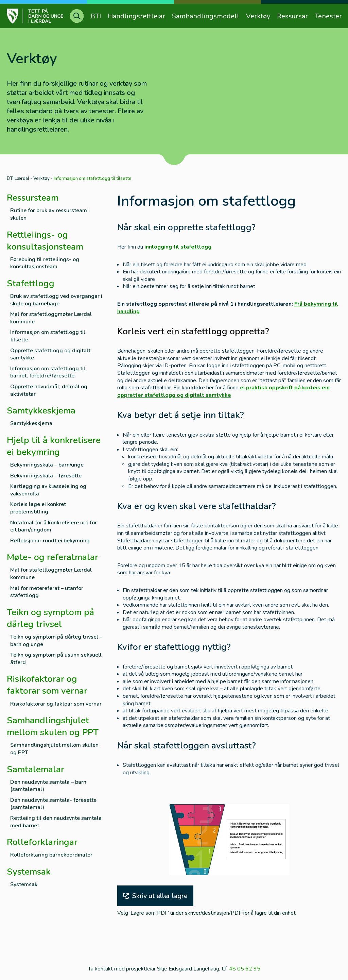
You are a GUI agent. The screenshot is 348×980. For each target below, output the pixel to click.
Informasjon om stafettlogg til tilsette (48, 336)
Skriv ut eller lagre (155, 896)
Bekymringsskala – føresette (46, 476)
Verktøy (41, 179)
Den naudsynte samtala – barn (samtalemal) (48, 786)
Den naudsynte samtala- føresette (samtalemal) (53, 804)
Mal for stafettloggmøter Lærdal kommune (51, 318)
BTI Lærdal (18, 179)
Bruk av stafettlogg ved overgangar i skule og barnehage (56, 300)
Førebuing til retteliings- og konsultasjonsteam (45, 263)
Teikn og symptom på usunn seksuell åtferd (56, 659)
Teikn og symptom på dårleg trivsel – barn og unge (56, 641)
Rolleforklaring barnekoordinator (51, 855)
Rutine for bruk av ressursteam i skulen (50, 214)
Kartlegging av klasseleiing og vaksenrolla (48, 490)
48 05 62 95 (245, 969)
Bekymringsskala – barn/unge (47, 465)
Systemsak (24, 885)
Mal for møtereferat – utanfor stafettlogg (47, 592)
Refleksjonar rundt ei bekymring (50, 541)
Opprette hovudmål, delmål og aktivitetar (49, 391)
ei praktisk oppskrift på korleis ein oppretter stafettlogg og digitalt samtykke (223, 391)
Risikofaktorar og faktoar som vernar (56, 704)
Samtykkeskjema (31, 424)
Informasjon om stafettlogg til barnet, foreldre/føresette (48, 373)
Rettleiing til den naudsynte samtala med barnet (56, 822)
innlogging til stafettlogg (178, 247)
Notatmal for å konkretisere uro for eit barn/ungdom (54, 527)
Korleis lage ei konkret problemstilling (38, 508)
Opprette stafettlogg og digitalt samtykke (50, 354)
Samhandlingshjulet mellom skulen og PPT (54, 749)
